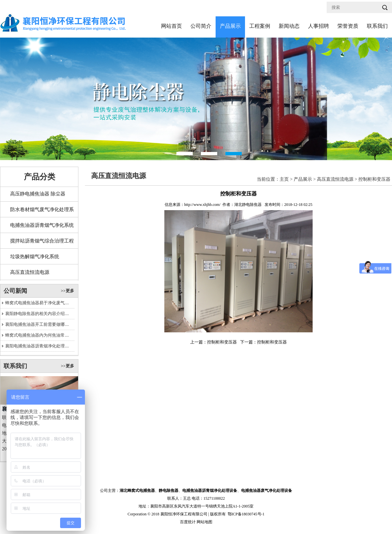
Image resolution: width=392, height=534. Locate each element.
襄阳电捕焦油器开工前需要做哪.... (37, 324)
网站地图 (204, 522)
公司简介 (201, 26)
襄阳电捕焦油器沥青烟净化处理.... (37, 346)
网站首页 (171, 26)
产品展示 (230, 26)
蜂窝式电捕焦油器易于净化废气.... (37, 303)
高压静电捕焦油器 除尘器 (38, 194)
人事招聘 (318, 26)
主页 (284, 179)
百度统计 (188, 522)
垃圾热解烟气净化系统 (35, 257)
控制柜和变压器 (374, 179)
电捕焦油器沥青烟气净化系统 (42, 225)
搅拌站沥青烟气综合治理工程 (42, 241)
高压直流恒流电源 (30, 272)
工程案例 (260, 26)
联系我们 (377, 26)
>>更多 (67, 291)
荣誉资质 (348, 26)
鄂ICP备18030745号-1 (246, 514)
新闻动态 (289, 26)
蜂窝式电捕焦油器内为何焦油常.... (37, 335)
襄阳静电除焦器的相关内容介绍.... (37, 314)
